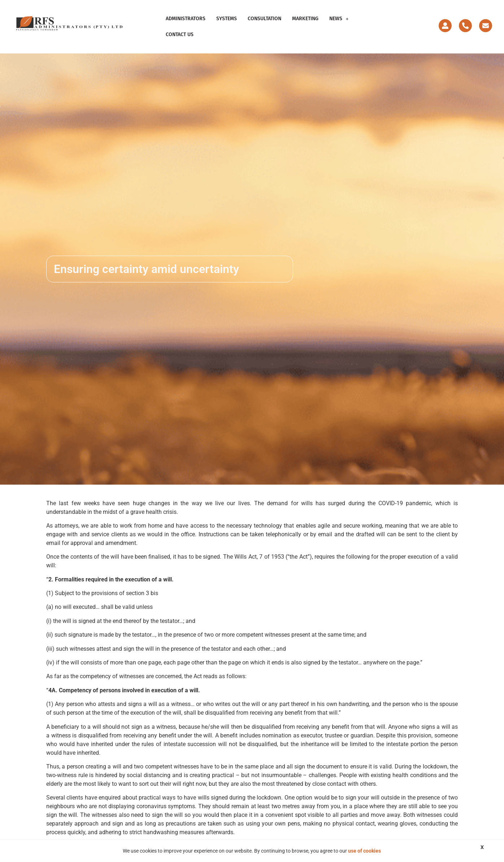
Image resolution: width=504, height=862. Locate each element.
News (339, 19)
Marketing (305, 19)
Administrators (186, 19)
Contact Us (180, 34)
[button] (339, 19)
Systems (227, 19)
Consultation (264, 19)
